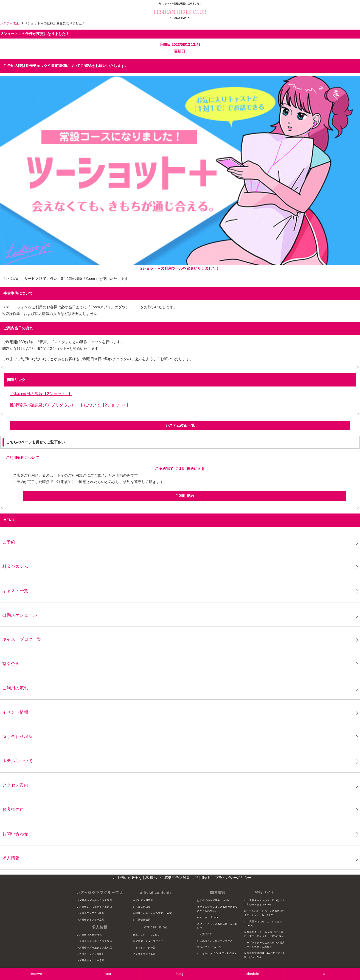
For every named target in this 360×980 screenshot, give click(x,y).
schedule (252, 974)
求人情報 (11, 858)
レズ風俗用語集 (142, 907)
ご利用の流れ (15, 688)
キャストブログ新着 (144, 954)
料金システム (15, 566)
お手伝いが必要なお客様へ (135, 878)
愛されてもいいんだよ (210, 947)
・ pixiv (225, 900)
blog (180, 974)
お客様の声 (13, 809)
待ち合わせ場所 (18, 737)
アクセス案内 (15, 785)
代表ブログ (139, 935)
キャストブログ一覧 (22, 639)
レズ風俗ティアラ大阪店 (91, 913)
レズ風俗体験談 (142, 920)
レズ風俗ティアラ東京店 (91, 920)
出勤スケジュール (20, 615)
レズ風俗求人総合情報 (89, 935)
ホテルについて (18, 761)
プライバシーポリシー (233, 878)
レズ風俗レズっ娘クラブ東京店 (94, 907)
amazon (202, 917)
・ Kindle (213, 917)
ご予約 (9, 542)
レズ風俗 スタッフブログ (148, 941)
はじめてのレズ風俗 (209, 900)
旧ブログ (155, 935)
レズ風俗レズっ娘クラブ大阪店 (94, 900)
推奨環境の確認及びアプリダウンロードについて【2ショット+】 (70, 405)
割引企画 (11, 664)
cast (108, 974)
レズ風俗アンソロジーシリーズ (215, 941)
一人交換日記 (205, 934)
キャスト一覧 (15, 591)
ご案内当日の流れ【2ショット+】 (41, 394)
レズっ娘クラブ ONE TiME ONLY (217, 954)
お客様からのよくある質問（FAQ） (153, 913)
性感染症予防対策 (175, 878)
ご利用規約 (185, 496)
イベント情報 (15, 712)
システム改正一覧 (180, 425)
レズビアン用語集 (143, 900)
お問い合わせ (15, 834)
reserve (36, 974)
